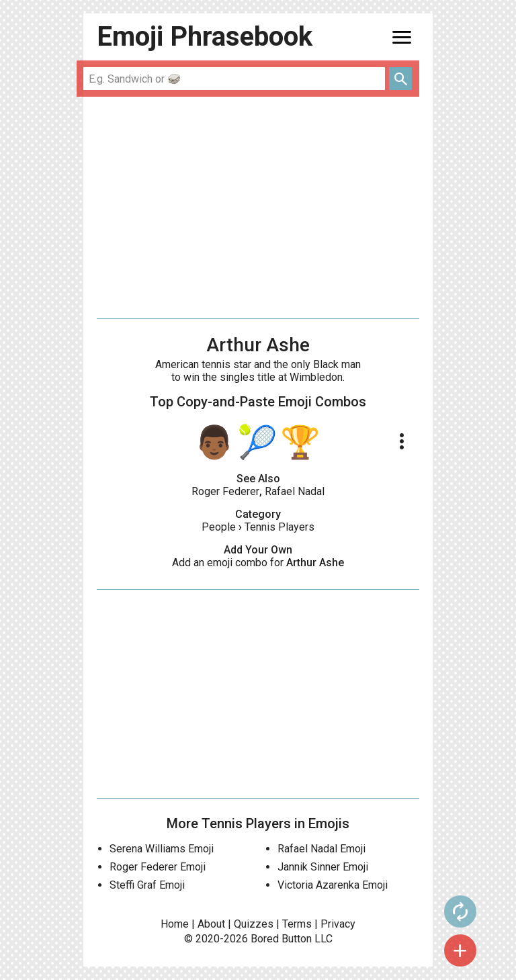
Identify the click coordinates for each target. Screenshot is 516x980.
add (460, 950)
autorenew (460, 911)
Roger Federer (225, 491)
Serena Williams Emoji (162, 849)
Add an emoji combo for (258, 563)
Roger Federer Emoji (158, 867)
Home (175, 924)
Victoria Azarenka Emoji (333, 885)
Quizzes (254, 924)
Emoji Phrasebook (205, 37)
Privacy (338, 924)
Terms (297, 924)
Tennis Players (279, 527)
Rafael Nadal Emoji (321, 849)
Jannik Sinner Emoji (323, 867)
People (219, 527)
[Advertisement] (258, 208)
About (211, 924)
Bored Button (281, 939)
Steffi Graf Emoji (147, 885)
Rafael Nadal (295, 491)
